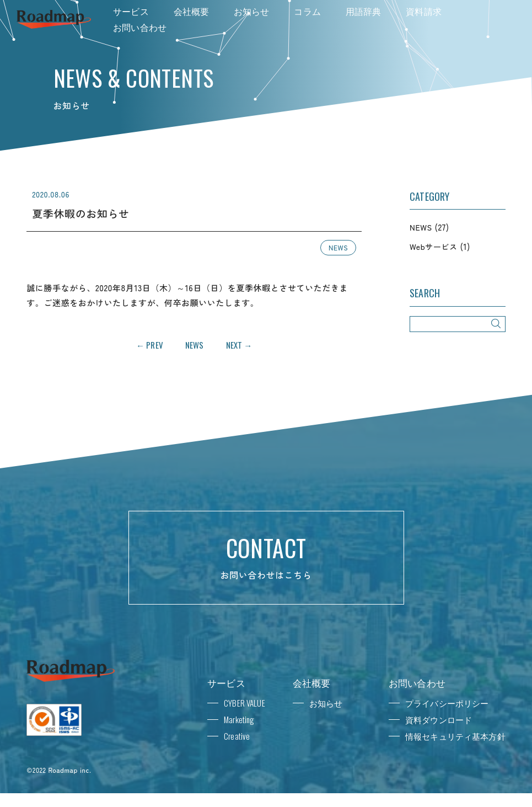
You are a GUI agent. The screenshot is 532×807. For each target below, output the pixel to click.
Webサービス (434, 247)
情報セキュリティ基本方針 (455, 736)
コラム (307, 11)
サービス (131, 11)
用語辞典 (364, 11)
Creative (237, 736)
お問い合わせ (140, 27)
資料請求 (424, 11)
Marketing (239, 719)
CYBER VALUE (244, 703)
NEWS (338, 247)
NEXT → (239, 345)
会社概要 (192, 11)
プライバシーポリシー (447, 703)
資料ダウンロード (439, 719)
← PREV (150, 345)
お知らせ (252, 11)
